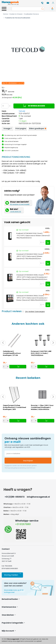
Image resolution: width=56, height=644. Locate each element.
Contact (6, 549)
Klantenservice (10, 607)
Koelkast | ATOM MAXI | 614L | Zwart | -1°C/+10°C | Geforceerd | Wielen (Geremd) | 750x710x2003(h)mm (33, 236)
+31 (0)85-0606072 (15, 497)
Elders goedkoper (37, 129)
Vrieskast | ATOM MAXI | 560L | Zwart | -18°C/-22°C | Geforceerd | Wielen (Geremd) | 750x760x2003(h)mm (30, 256)
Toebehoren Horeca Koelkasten (17, 18)
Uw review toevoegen (35, 311)
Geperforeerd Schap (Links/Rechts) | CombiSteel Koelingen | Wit (14, 407)
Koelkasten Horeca (31, 14)
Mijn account (9, 631)
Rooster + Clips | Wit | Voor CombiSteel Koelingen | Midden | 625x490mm (42, 407)
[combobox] (5, 106)
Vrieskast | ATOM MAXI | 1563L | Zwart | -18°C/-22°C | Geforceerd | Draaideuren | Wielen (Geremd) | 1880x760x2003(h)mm (32, 298)
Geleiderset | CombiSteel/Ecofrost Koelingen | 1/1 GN (12, 353)
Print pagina (21, 128)
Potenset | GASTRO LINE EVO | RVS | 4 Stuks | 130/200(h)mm (41, 353)
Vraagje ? (8, 128)
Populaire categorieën (14, 623)
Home (5, 14)
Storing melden (12, 574)
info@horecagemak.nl (38, 497)
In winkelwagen (34, 106)
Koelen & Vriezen (15, 14)
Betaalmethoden (11, 599)
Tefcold (22, 111)
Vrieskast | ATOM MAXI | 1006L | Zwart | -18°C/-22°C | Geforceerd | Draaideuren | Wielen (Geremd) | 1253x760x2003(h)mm (32, 277)
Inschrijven (28, 461)
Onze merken (9, 615)
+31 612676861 (23, 524)
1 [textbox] (3, 106)
